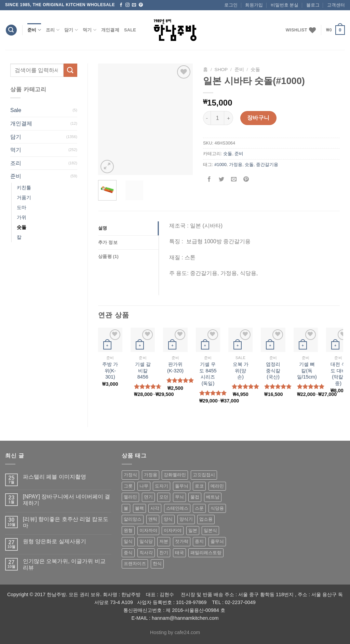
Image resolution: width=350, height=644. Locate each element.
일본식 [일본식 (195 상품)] (210, 530)
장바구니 (258, 118)
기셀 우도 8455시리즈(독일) (208, 374)
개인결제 (110, 30)
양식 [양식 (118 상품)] (168, 519)
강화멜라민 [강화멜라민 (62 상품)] (175, 475)
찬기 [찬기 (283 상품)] (164, 553)
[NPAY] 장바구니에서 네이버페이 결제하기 (66, 500)
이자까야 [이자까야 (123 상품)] (148, 530)
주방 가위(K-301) (110, 371)
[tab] (128, 228)
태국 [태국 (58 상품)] (179, 553)
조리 (53, 30)
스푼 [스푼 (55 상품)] (199, 508)
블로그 (313, 5)
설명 (103, 228)
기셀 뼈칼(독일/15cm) (307, 371)
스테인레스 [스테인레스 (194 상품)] (177, 508)
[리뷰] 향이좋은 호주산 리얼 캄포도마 (66, 522)
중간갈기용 (267, 165)
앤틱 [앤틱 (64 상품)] (153, 519)
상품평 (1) (108, 256)
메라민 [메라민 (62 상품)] (217, 486)
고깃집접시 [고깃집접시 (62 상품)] (204, 475)
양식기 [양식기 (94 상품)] (186, 519)
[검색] (11, 30)
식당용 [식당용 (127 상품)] (217, 508)
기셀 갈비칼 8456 (143, 371)
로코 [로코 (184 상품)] (199, 486)
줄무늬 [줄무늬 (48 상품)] (217, 541)
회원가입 (254, 5)
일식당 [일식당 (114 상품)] (146, 541)
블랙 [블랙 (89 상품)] (139, 508)
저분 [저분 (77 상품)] (164, 541)
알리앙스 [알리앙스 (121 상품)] (133, 519)
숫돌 (22, 227)
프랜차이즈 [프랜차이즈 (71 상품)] (135, 564)
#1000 (220, 165)
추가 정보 (108, 242)
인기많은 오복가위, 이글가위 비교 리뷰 (64, 564)
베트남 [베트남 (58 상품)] (213, 497)
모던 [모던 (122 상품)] (164, 497)
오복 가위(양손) (241, 371)
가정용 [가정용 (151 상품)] (151, 475)
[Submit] (70, 70)
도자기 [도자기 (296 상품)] (161, 486)
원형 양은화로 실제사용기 (55, 541)
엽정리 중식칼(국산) (273, 371)
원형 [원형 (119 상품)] (128, 530)
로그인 (231, 5)
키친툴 (24, 188)
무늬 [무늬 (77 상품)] (179, 497)
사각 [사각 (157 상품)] (155, 508)
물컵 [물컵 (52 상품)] (195, 497)
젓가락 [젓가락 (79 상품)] (182, 541)
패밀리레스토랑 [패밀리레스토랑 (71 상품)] (206, 553)
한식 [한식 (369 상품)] (157, 564)
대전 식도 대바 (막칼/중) (338, 374)
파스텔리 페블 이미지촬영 (55, 477)
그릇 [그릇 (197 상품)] (128, 486)
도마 (22, 207)
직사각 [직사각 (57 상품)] (146, 553)
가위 (22, 217)
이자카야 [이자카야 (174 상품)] (173, 530)
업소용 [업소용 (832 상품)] (206, 519)
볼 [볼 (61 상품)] (126, 508)
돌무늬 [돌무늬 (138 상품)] (182, 486)
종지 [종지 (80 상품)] (199, 541)
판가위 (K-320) (175, 367)
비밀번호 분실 (285, 5)
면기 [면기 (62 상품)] (148, 497)
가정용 (236, 165)
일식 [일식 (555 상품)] (128, 541)
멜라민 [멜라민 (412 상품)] (130, 497)
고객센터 (336, 5)
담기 (71, 30)
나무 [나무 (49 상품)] (144, 486)
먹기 (90, 30)
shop (221, 70)
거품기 (24, 197)
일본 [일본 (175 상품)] (193, 530)
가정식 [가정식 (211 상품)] (130, 475)
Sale (130, 30)
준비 (34, 30)
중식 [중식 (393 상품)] (128, 553)
